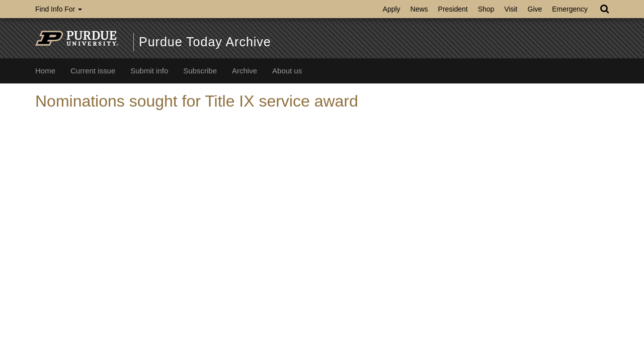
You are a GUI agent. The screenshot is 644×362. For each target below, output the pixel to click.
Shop (486, 9)
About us (287, 71)
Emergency (570, 9)
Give (535, 9)
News (419, 9)
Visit (511, 9)
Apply (392, 9)
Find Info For (59, 9)
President (453, 9)
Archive (245, 71)
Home (45, 71)
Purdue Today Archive (205, 42)
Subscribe (200, 71)
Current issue (93, 71)
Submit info (149, 71)
